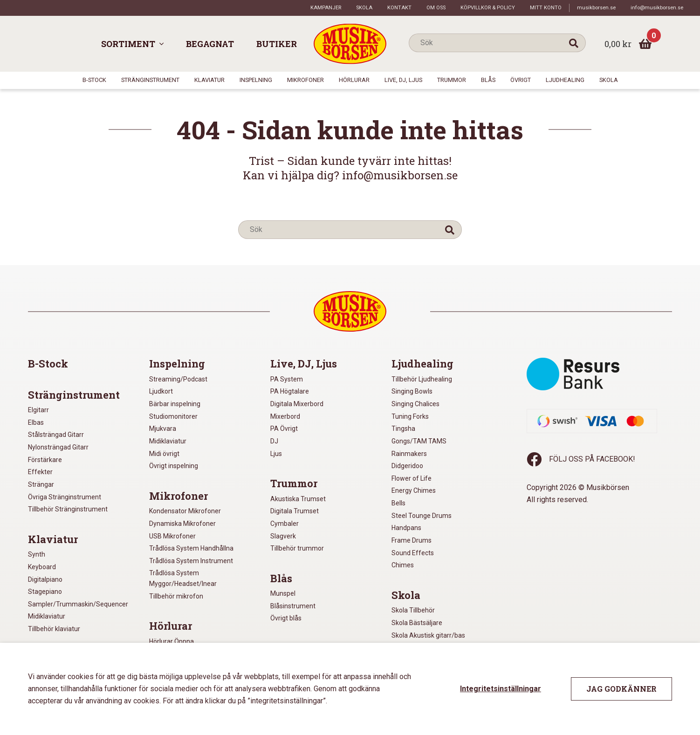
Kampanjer (326, 8)
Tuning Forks (410, 416)
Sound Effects (413, 553)
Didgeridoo (407, 466)
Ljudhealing (565, 80)
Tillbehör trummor (297, 548)
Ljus (276, 454)
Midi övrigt (164, 454)
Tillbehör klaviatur (54, 629)
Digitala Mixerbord (297, 404)
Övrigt (521, 80)
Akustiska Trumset (298, 499)
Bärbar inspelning (175, 404)
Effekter (40, 472)
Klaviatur (209, 80)
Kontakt (399, 8)
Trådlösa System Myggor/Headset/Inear (183, 578)
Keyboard (42, 567)
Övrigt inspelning (174, 466)
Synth (37, 554)
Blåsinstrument (293, 606)
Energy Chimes (414, 490)
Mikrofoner (305, 80)
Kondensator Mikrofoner (185, 511)
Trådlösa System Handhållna (191, 548)
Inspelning (256, 80)
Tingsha (403, 429)
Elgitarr (38, 410)
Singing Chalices (415, 404)
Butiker (277, 44)
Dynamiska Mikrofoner (182, 524)
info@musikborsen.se (657, 8)
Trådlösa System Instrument (191, 561)
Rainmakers (409, 454)
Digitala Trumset (295, 511)
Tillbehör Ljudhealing (422, 379)
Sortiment (128, 44)
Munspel (283, 593)
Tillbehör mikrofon (176, 596)
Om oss (436, 8)
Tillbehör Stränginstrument (68, 509)
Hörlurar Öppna (172, 641)
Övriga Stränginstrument (65, 497)
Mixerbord (285, 416)
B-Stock (94, 80)
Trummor (452, 80)
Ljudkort (161, 391)
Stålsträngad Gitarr (56, 435)
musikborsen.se (596, 8)
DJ (274, 441)
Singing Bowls (412, 391)
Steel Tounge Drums (422, 516)
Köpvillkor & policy (488, 8)
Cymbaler (285, 524)
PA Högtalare (290, 391)
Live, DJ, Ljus (403, 80)
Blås (488, 80)
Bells (398, 503)
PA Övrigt (284, 429)
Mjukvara (163, 429)
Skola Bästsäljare (417, 623)
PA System (287, 379)
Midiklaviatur (47, 616)
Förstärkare (45, 460)
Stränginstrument (150, 80)
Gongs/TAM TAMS (419, 441)
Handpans (406, 528)
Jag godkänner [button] (621, 689)
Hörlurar (354, 80)
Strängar (41, 484)
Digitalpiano (45, 579)
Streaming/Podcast (178, 379)
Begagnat (210, 44)
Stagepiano (45, 592)
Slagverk (283, 536)
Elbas (36, 422)
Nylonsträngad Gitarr (58, 447)
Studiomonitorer (173, 416)
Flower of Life (412, 478)
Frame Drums (412, 540)
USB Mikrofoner (172, 536)
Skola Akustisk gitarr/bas (428, 635)
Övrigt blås (286, 618)
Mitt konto (546, 8)
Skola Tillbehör (413, 610)
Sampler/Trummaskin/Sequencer (78, 604)
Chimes (403, 565)
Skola (364, 8)
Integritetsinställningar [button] (501, 689)
